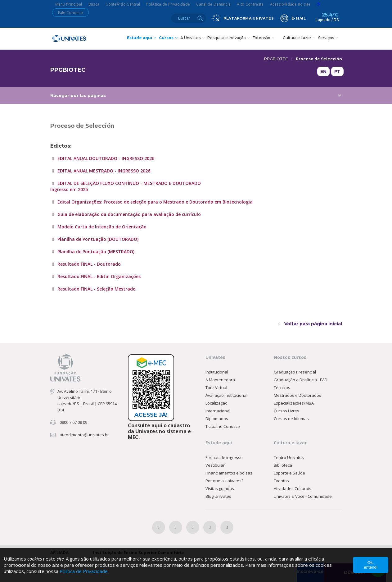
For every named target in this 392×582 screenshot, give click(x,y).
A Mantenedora (220, 380)
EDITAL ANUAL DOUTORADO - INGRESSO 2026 (105, 158)
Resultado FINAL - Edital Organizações (98, 276)
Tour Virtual (216, 387)
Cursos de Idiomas (291, 419)
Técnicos (282, 387)
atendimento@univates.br (84, 435)
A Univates (193, 39)
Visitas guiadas (220, 488)
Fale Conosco (71, 13)
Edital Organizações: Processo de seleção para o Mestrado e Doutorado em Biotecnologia (154, 202)
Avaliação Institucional (226, 395)
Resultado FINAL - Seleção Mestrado (96, 289)
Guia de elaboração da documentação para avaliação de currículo (128, 214)
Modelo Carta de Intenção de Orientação (101, 227)
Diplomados (217, 419)
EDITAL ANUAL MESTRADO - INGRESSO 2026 (103, 171)
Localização (216, 403)
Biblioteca (283, 465)
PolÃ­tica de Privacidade (168, 4)
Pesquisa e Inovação (229, 39)
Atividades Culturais (293, 488)
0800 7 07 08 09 (73, 422)
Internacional (218, 411)
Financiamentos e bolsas (229, 473)
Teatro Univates (289, 457)
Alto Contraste (250, 4)
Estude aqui (142, 39)
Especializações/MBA (294, 403)
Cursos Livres (286, 411)
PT (337, 71)
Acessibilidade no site (290, 4)
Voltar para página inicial (310, 324)
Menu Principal (69, 4)
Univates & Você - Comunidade (303, 496)
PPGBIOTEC (278, 59)
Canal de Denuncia (213, 4)
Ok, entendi (371, 565)
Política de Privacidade (84, 571)
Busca (94, 4)
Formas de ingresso (224, 457)
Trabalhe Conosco (223, 426)
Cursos (169, 39)
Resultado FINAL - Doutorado (88, 264)
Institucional (217, 372)
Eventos (281, 481)
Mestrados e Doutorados (297, 395)
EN (323, 71)
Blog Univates (218, 496)
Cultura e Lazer (300, 39)
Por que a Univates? (224, 481)
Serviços (329, 39)
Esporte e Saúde (289, 473)
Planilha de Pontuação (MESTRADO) (95, 252)
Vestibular (215, 465)
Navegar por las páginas (196, 95)
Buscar (200, 18)
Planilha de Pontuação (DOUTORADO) (97, 239)
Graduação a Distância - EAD (301, 380)
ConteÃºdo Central (123, 4)
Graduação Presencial (295, 372)
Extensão (264, 39)
